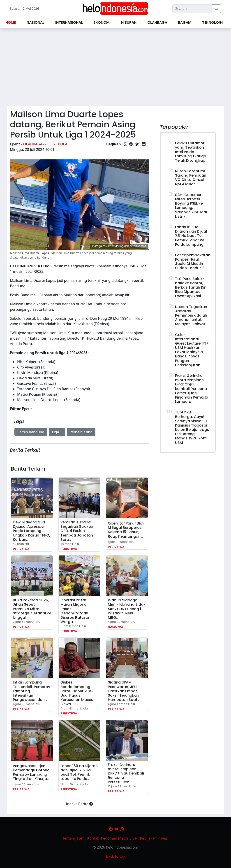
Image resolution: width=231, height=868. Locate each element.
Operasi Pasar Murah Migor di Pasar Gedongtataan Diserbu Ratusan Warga (75, 611)
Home (11, 22)
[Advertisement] (115, 69)
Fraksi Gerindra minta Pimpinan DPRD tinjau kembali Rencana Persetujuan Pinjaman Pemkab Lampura (191, 389)
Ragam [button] (185, 22)
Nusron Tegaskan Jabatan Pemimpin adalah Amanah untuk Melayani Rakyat (191, 315)
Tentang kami (74, 838)
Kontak (93, 838)
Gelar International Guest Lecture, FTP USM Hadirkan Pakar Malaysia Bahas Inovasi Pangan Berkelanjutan (192, 350)
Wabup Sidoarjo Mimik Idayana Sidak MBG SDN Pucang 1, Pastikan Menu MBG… (127, 609)
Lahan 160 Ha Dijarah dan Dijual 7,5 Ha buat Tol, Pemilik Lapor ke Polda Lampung (191, 236)
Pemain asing (81, 432)
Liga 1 (57, 432)
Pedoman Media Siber (119, 838)
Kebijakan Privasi (154, 838)
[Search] (192, 9)
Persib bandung (31, 432)
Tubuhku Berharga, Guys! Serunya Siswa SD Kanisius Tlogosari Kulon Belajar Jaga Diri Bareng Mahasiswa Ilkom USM (192, 427)
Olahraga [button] (157, 22)
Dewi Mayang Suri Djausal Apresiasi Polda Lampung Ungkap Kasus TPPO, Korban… (31, 531)
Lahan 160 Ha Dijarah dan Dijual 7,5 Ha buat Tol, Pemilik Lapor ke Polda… (79, 772)
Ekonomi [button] (102, 22)
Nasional (116, 627)
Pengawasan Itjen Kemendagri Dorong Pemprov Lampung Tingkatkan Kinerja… (31, 772)
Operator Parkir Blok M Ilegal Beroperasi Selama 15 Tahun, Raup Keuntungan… (126, 530)
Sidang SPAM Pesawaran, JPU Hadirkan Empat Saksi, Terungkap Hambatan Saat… (124, 691)
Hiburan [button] (129, 22)
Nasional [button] (36, 22)
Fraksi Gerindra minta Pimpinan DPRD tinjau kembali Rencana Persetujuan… (126, 773)
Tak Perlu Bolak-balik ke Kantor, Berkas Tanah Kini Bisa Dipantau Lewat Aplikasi (191, 287)
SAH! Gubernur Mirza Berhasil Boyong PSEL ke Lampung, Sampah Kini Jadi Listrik (191, 206)
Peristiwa (21, 549)
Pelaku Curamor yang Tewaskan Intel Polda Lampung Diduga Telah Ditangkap (191, 152)
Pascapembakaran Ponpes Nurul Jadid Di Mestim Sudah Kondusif (193, 262)
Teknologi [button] (212, 22)
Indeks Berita (79, 804)
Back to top (116, 856)
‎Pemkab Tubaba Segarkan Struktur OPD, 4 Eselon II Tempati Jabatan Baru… (77, 531)
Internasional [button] (69, 22)
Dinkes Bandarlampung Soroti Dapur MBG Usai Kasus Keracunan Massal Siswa (77, 693)
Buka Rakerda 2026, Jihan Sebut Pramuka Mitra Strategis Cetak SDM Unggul (32, 609)
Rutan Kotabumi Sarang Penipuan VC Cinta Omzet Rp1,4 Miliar (191, 178)
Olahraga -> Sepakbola (45, 144)
